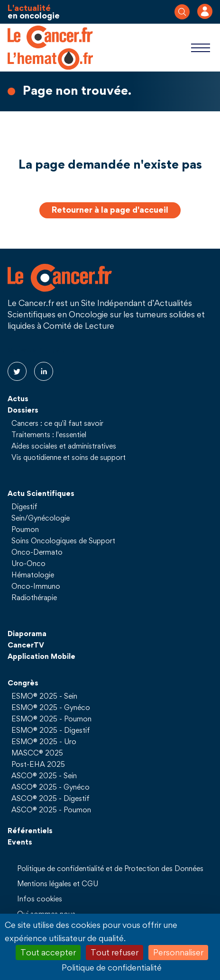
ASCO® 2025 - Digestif (50, 798)
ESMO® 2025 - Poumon (51, 719)
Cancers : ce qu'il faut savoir (57, 423)
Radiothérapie (34, 597)
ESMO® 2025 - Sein (44, 696)
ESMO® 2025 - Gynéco (51, 707)
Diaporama (27, 633)
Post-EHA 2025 (38, 764)
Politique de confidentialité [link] (112, 967)
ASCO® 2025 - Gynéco (50, 787)
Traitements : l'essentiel (49, 434)
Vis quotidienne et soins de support (69, 457)
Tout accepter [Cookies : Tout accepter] (48, 952)
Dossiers (23, 410)
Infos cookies (40, 899)
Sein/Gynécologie (41, 518)
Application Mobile (41, 656)
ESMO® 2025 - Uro (44, 741)
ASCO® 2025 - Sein (44, 775)
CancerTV (26, 645)
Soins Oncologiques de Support (63, 540)
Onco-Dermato (37, 552)
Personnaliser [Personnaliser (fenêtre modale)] (178, 952)
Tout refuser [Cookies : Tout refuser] (115, 952)
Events (20, 842)
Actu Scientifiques (41, 493)
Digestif (24, 506)
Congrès (23, 683)
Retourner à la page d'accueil (110, 210)
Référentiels (30, 830)
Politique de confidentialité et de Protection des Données (110, 868)
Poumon (25, 529)
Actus (18, 398)
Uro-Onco (28, 563)
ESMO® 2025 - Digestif (51, 730)
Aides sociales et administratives (64, 446)
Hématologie (33, 575)
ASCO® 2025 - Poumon (51, 809)
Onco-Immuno (36, 586)
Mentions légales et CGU (58, 883)
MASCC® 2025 (37, 753)
